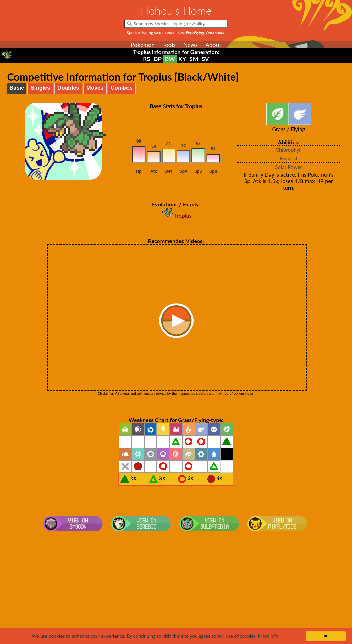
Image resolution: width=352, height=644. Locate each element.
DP (158, 59)
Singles (40, 88)
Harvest (289, 158)
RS (146, 59)
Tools (169, 45)
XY (182, 59)
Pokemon (143, 45)
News (190, 45)
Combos (122, 88)
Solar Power (289, 167)
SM (194, 59)
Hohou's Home (176, 10)
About (213, 45)
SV (205, 59)
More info (268, 636)
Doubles (68, 88)
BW (170, 59)
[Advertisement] (176, 589)
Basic (17, 88)
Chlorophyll (289, 150)
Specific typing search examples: (176, 32)
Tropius (176, 216)
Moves (95, 88)
